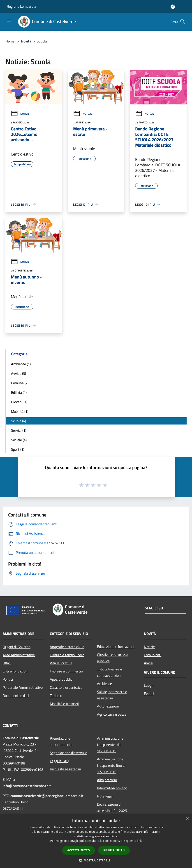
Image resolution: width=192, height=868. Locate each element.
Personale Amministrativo (23, 687)
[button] (96, 860)
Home (10, 41)
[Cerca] (183, 22)
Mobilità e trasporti (65, 704)
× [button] (187, 819)
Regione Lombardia (21, 6)
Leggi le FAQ (59, 761)
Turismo (56, 696)
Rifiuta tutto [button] (114, 850)
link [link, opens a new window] (139, 841)
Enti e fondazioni (16, 671)
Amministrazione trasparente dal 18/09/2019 (110, 745)
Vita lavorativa (61, 663)
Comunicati (153, 655)
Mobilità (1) (20, 411)
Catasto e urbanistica (66, 687)
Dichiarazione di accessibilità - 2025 (112, 807)
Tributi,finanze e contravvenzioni (109, 672)
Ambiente (104, 684)
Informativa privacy (112, 788)
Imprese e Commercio (66, 671)
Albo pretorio (107, 780)
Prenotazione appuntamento (61, 741)
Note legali (105, 796)
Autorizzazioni (108, 706)
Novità (26, 41)
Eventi (149, 693)
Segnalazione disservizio (68, 753)
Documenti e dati (16, 696)
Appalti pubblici (62, 679)
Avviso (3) (19, 373)
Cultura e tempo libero (67, 655)
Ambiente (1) (21, 364)
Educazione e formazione (116, 646)
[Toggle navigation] (9, 21)
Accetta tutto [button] (79, 850)
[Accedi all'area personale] (173, 7)
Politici (8, 679)
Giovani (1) (19, 402)
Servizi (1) (19, 430)
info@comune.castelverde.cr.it (27, 786)
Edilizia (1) (19, 392)
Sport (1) (18, 449)
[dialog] (96, 841)
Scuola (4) (19, 421)
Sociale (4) (19, 440)
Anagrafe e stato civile (67, 647)
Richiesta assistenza (65, 769)
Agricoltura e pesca (112, 714)
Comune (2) (20, 383)
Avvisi (149, 663)
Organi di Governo (17, 647)
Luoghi (149, 685)
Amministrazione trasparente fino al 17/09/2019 (111, 765)
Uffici (7, 663)
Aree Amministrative (19, 655)
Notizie (20, 114)
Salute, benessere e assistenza (112, 695)
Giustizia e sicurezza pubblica (113, 658)
